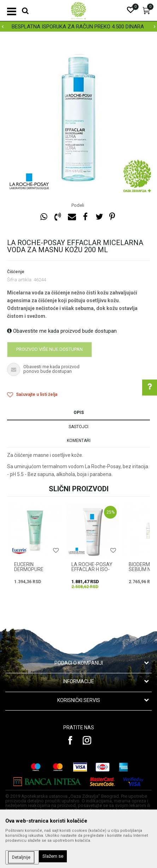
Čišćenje (16, 272)
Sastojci (78, 427)
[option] (78, 27)
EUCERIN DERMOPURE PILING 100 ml (30, 569)
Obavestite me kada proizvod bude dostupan (62, 331)
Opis (79, 413)
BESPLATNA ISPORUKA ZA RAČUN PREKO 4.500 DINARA (78, 27)
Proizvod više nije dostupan (50, 349)
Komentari (79, 441)
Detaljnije (21, 857)
